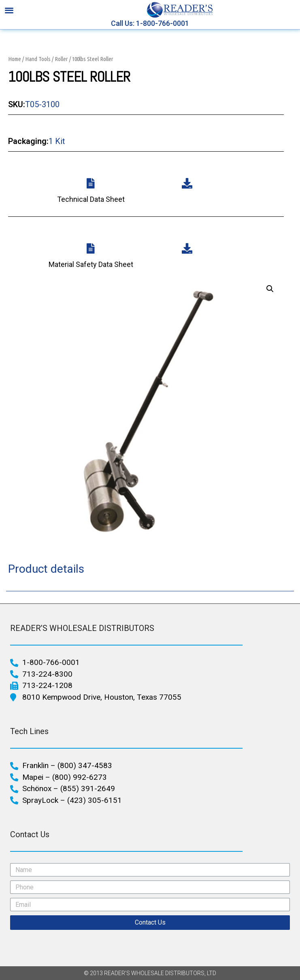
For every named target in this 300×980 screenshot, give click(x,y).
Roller (61, 59)
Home (15, 59)
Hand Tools (38, 59)
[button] (9, 10)
